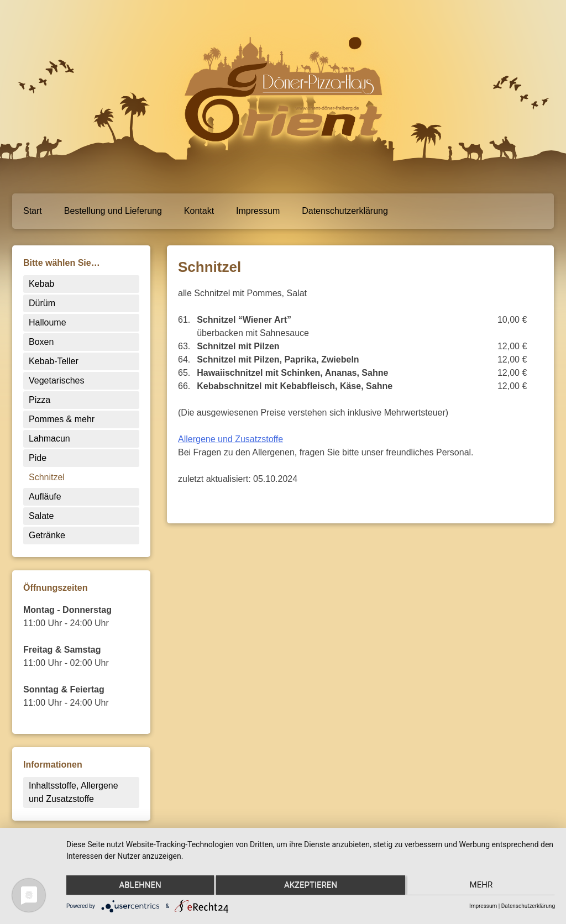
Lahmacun (49, 439)
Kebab (41, 284)
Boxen (41, 342)
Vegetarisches (57, 380)
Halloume (48, 322)
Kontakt (199, 211)
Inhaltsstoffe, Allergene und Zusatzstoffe (74, 792)
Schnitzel (47, 477)
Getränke (47, 535)
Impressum (258, 211)
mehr (483, 886)
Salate (41, 516)
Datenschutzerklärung (345, 211)
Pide (38, 458)
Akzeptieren (311, 886)
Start (33, 211)
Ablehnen (139, 886)
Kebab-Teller (54, 361)
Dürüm (42, 303)
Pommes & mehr (62, 419)
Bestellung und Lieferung (113, 211)
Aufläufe (45, 497)
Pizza (40, 400)
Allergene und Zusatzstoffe (230, 439)
